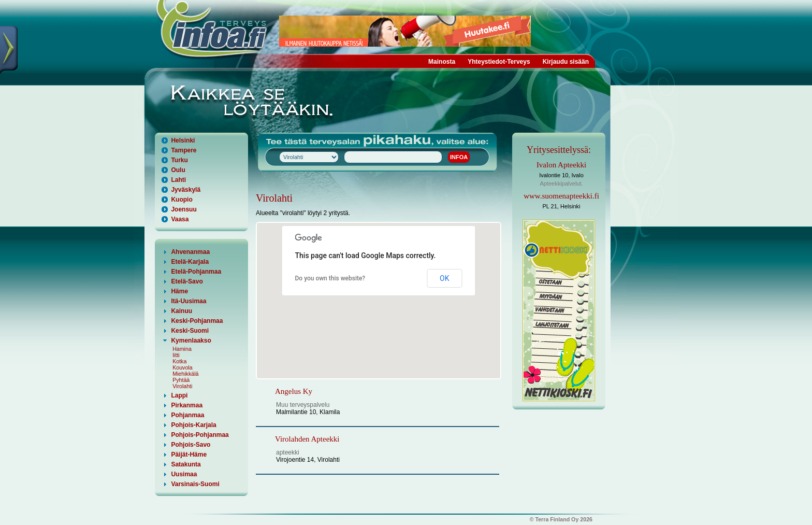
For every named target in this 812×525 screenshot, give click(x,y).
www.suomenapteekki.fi (561, 196)
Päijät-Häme (189, 455)
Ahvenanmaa (190, 252)
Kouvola (183, 367)
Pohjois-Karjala (193, 425)
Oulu (178, 170)
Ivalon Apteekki (561, 165)
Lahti (178, 180)
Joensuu (184, 209)
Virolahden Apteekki (307, 439)
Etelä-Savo (187, 281)
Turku (179, 160)
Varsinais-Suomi (195, 484)
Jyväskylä (186, 190)
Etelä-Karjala (190, 262)
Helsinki (183, 140)
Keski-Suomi (190, 331)
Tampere (184, 150)
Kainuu (182, 311)
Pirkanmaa (187, 405)
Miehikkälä (185, 374)
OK (444, 278)
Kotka (179, 361)
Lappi (179, 395)
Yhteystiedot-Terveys (499, 62)
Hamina (182, 349)
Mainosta (442, 62)
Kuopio (182, 200)
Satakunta (186, 464)
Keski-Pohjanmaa (197, 321)
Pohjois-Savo (191, 445)
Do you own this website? (330, 278)
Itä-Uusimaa (189, 301)
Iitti (176, 355)
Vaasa (180, 219)
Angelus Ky (294, 391)
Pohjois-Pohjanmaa (200, 435)
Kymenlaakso (191, 340)
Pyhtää (181, 380)
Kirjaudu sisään (566, 62)
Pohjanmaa (187, 415)
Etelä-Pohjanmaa (196, 272)
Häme (179, 291)
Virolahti (182, 386)
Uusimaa (184, 474)
